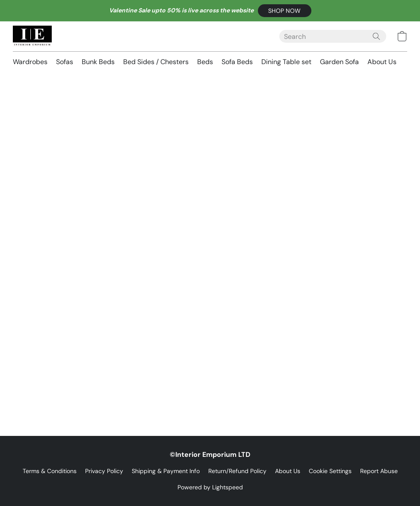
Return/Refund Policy (237, 471)
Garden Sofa (339, 62)
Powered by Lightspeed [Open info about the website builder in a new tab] (210, 487)
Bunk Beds (98, 62)
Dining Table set (286, 62)
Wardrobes (30, 62)
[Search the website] (376, 36)
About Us (382, 62)
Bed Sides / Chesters (156, 62)
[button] (285, 11)
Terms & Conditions (50, 471)
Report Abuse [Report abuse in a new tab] (379, 471)
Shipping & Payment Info (166, 471)
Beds (205, 62)
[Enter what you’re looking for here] (333, 36)
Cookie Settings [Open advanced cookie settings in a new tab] (330, 471)
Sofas (65, 62)
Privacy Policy (104, 471)
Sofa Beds (237, 62)
